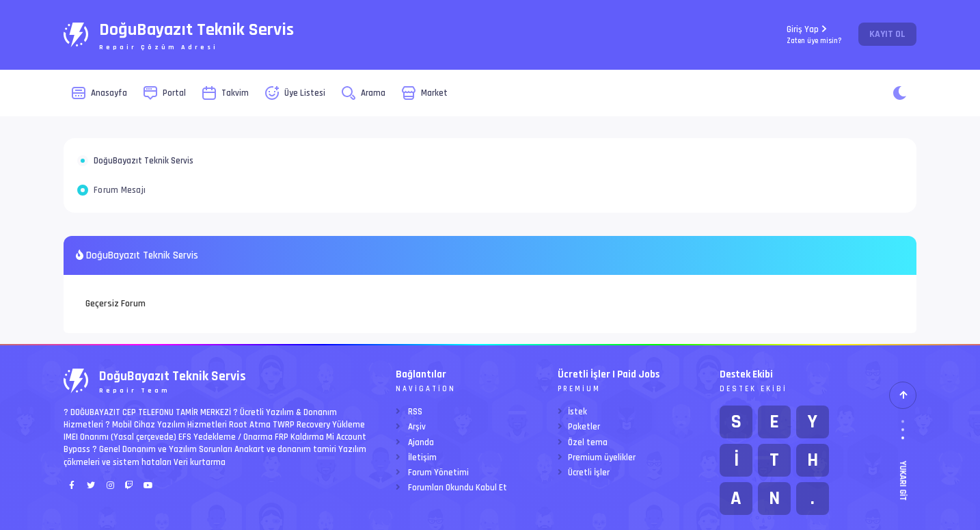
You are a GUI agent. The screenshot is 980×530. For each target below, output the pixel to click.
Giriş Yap (814, 35)
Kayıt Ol (887, 34)
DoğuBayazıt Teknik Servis (144, 161)
